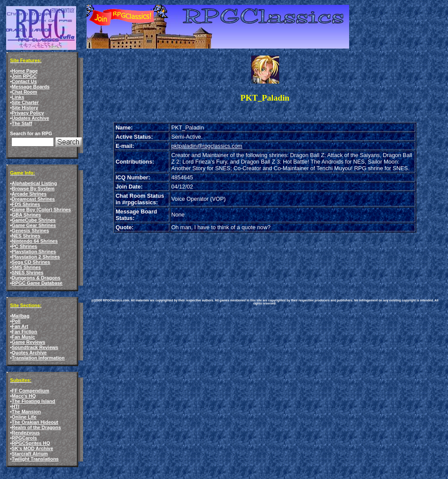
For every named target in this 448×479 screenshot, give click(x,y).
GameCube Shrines (34, 220)
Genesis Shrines (30, 231)
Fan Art (20, 326)
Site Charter (25, 102)
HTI (16, 406)
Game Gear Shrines (34, 225)
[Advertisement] (247, 259)
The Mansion (26, 412)
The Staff (22, 123)
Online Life (24, 417)
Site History (25, 108)
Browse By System (33, 189)
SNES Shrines (28, 273)
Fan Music (23, 337)
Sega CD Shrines (31, 262)
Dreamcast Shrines (33, 199)
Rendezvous (26, 433)
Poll (16, 321)
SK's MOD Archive (33, 448)
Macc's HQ (24, 396)
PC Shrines (24, 246)
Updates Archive (30, 118)
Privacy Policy (28, 113)
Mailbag (21, 316)
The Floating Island (33, 401)
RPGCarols (24, 438)
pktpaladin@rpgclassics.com (206, 146)
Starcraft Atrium (30, 454)
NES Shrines (26, 236)
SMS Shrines (26, 267)
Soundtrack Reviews (35, 347)
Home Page (25, 71)
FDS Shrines (26, 204)
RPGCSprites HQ (31, 443)
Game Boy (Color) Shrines (41, 210)
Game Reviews (29, 342)
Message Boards (31, 87)
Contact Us (24, 81)
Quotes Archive (29, 353)
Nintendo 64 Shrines (35, 241)
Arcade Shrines (29, 194)
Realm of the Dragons (36, 427)
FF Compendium (31, 391)
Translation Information (38, 358)
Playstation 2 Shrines (36, 257)
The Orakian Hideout (35, 422)
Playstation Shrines (34, 252)
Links (18, 97)
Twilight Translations (35, 459)
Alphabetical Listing (34, 183)
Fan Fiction (24, 332)
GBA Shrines (26, 215)
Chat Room (24, 92)
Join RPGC (24, 76)
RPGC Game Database (37, 283)
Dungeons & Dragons (36, 278)
